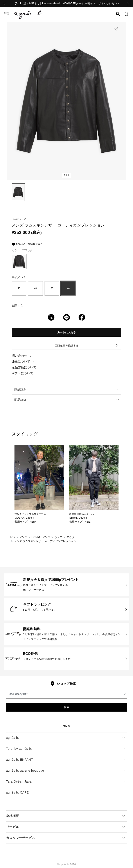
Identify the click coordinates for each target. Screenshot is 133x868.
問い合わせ (22, 355)
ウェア (58, 537)
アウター (72, 537)
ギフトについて (25, 373)
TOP (13, 537)
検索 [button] (66, 707)
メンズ (23, 537)
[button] (118, 14)
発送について (23, 361)
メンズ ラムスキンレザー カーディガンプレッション (45, 541)
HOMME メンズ (41, 537)
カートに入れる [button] (66, 332)
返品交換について (26, 367)
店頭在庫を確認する (86, 346)
